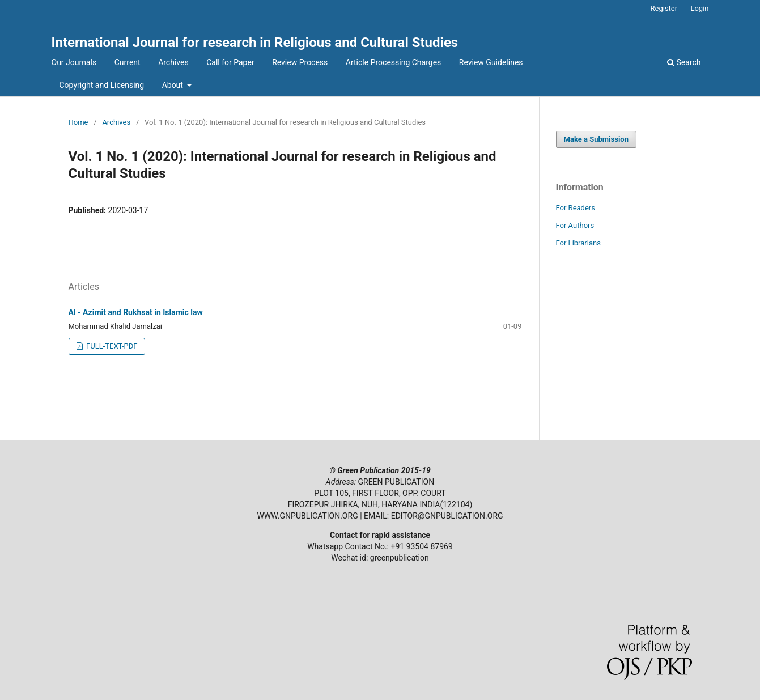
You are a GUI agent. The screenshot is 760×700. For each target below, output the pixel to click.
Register (664, 8)
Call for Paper (230, 62)
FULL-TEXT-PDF (111, 346)
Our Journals (74, 62)
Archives (173, 62)
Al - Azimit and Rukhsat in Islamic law (136, 312)
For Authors (575, 225)
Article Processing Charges (394, 62)
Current (128, 62)
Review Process (300, 62)
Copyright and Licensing (102, 85)
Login (699, 8)
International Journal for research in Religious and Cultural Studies (255, 43)
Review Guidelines (491, 62)
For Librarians (578, 243)
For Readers (576, 208)
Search (684, 62)
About (174, 85)
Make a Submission (596, 139)
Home (78, 122)
